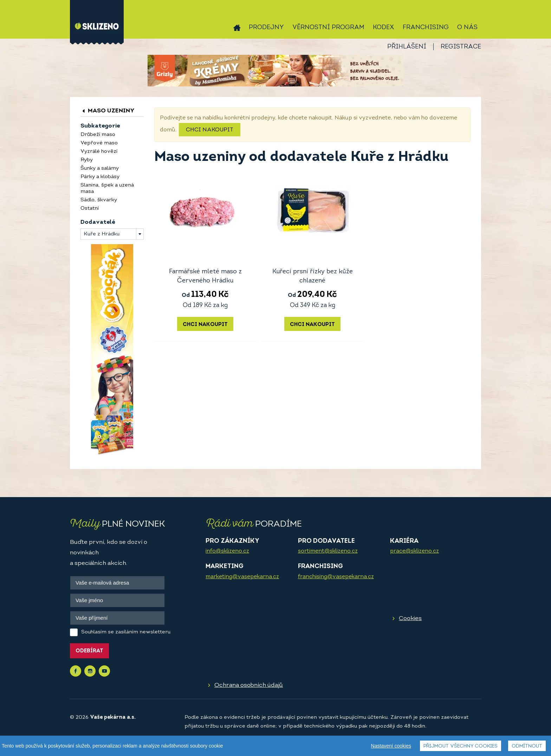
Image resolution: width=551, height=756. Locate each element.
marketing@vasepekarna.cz (242, 577)
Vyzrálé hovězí (99, 152)
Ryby (87, 160)
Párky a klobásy (100, 177)
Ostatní (90, 208)
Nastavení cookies (391, 746)
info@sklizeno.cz (227, 551)
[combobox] (112, 234)
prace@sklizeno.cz (414, 551)
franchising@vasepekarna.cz (336, 577)
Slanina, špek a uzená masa (107, 188)
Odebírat (89, 651)
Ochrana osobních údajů (249, 685)
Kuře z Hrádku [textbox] (102, 234)
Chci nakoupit (210, 130)
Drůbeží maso (98, 135)
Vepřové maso (99, 143)
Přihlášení (407, 47)
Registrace (461, 47)
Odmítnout (527, 746)
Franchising (426, 28)
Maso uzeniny (108, 111)
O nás (467, 28)
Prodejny (266, 28)
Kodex (384, 28)
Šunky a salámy (100, 168)
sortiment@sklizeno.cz (328, 551)
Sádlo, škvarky (99, 200)
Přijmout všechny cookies (461, 746)
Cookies (410, 618)
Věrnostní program (328, 28)
